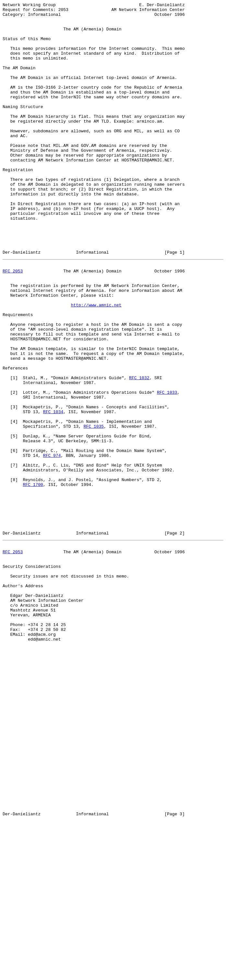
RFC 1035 (94, 510)
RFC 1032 (139, 451)
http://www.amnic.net (96, 364)
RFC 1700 (33, 579)
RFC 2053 (13, 323)
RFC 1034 (53, 492)
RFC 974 (52, 545)
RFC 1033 (167, 469)
